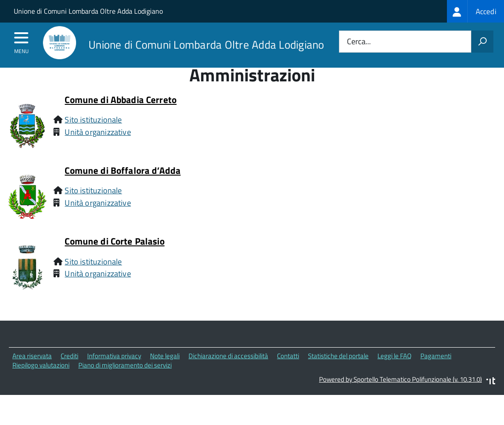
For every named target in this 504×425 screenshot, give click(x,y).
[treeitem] (475, 11)
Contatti (288, 372)
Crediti (69, 372)
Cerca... (359, 42)
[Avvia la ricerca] (482, 42)
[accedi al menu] (21, 41)
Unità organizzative (98, 148)
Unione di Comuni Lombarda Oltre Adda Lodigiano (88, 11)
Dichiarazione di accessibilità (228, 372)
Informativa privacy (114, 372)
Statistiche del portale (338, 372)
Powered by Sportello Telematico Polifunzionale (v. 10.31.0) (400, 396)
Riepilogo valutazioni (41, 381)
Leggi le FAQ (394, 372)
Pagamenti (436, 372)
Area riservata (32, 372)
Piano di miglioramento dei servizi (125, 381)
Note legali (165, 372)
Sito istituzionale (93, 136)
